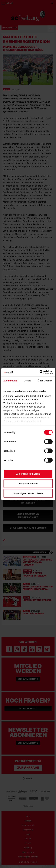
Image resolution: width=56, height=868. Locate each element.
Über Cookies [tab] (45, 380)
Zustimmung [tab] (10, 380)
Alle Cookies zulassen (28, 474)
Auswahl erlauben (28, 483)
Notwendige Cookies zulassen (28, 493)
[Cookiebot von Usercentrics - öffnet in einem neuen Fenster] (40, 372)
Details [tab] (27, 380)
